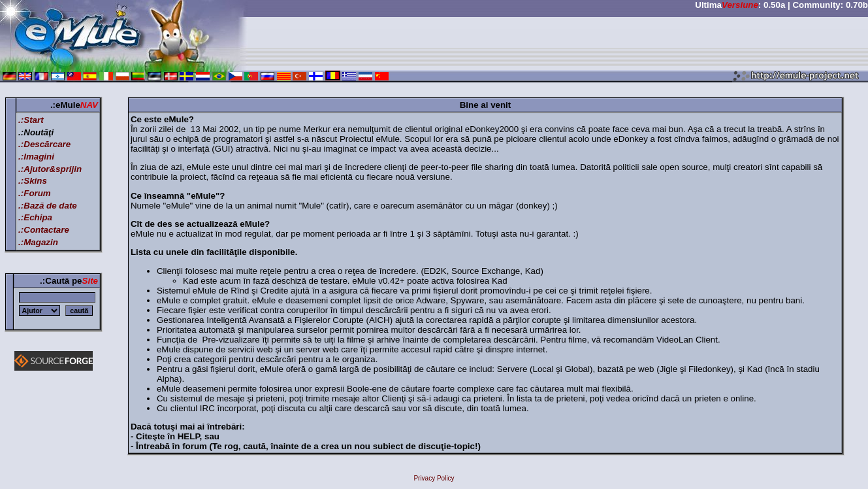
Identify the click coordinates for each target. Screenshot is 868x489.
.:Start (31, 120)
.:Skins (33, 181)
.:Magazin (38, 242)
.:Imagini (36, 157)
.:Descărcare (44, 144)
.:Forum (35, 193)
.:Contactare (44, 230)
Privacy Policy (434, 478)
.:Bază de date (48, 206)
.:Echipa (35, 217)
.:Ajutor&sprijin (50, 169)
